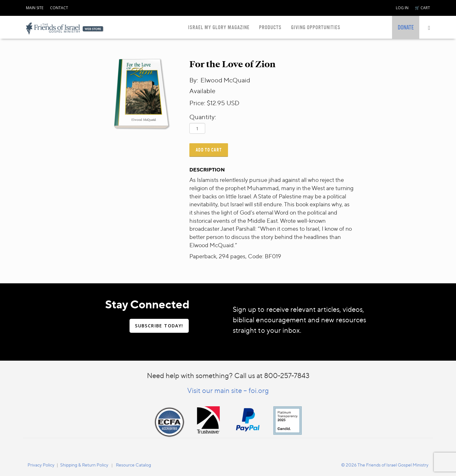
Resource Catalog (133, 465)
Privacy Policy (41, 465)
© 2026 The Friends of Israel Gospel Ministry (385, 465)
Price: (197, 103)
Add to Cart (209, 150)
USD (233, 103)
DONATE (406, 28)
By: (194, 80)
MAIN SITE (35, 8)
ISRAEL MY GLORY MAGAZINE (219, 27)
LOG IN (402, 8)
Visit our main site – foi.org (228, 390)
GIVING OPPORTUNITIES (316, 27)
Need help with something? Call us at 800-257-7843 (228, 375)
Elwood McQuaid (225, 80)
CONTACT (59, 8)
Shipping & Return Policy (84, 465)
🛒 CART (422, 8)
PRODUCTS (270, 27)
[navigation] (35, 7)
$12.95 (216, 103)
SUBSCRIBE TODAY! (159, 326)
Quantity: (203, 117)
